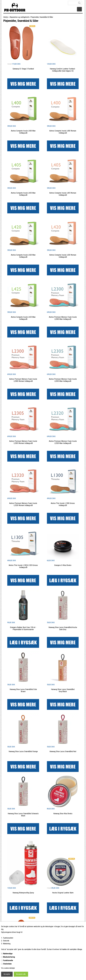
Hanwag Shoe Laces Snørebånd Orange (23, 751)
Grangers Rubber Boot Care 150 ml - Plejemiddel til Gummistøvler (23, 628)
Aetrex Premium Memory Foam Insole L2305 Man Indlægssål (63, 380)
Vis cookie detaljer (8, 968)
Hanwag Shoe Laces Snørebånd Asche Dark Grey (63, 628)
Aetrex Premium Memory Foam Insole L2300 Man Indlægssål (63, 318)
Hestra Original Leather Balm (63, 893)
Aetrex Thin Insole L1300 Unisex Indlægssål (63, 504)
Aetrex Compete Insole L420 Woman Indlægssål (63, 256)
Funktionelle (8, 960)
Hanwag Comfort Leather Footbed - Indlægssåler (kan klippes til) (63, 70)
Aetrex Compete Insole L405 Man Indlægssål (23, 194)
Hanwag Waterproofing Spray (23, 893)
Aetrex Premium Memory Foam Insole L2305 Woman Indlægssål (23, 442)
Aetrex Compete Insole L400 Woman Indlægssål (63, 132)
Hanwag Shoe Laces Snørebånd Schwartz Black (23, 815)
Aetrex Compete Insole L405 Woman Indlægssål (63, 194)
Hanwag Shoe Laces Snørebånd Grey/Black (63, 690)
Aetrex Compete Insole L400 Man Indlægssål (23, 132)
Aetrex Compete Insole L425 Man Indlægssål (23, 318)
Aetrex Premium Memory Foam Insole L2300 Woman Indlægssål (23, 380)
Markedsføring (9, 957)
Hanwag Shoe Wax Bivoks (63, 814)
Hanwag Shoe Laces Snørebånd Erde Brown (23, 690)
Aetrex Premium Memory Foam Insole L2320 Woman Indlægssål (23, 504)
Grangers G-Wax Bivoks (63, 565)
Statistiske (7, 964)
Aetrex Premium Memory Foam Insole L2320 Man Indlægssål (63, 442)
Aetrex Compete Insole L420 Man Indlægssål (23, 256)
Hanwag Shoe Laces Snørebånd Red (63, 751)
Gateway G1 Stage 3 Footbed (23, 69)
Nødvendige (8, 954)
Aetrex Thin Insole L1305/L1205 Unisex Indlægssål (23, 566)
